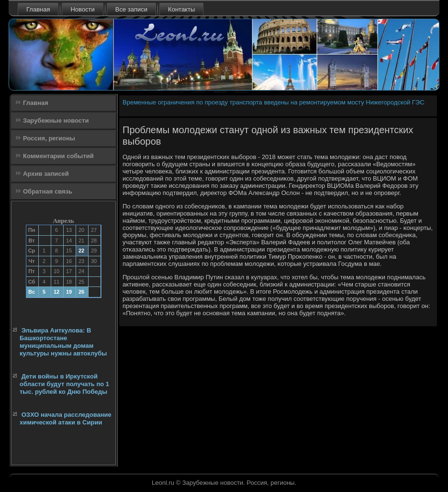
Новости (82, 9)
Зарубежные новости (56, 120)
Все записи (131, 9)
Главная (38, 9)
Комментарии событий (58, 156)
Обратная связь (48, 191)
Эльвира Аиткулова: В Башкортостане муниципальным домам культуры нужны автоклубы (63, 342)
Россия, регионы (49, 138)
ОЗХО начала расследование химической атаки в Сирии (66, 418)
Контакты (181, 9)
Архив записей (46, 174)
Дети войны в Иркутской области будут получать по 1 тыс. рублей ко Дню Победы (64, 384)
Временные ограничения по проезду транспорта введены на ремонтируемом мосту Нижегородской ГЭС (274, 102)
